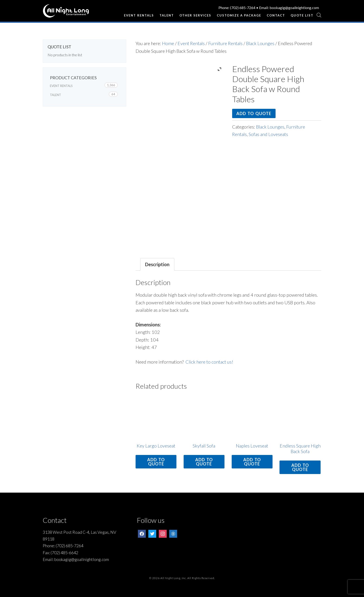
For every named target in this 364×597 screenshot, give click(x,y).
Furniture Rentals (225, 43)
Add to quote (254, 113)
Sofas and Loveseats (268, 134)
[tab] (157, 264)
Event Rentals (191, 43)
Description (157, 264)
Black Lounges (260, 43)
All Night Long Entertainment (66, 13)
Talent (55, 95)
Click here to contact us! (209, 362)
